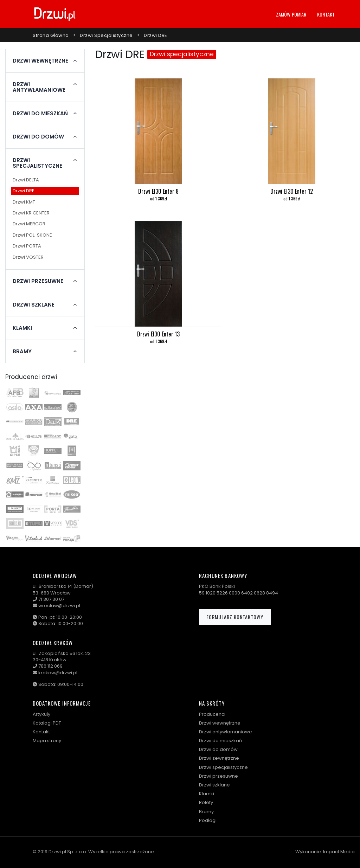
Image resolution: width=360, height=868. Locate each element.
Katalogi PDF (47, 723)
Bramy (206, 812)
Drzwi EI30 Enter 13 (158, 334)
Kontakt (326, 14)
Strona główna (51, 35)
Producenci (212, 714)
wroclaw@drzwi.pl (59, 606)
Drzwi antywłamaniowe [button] (39, 87)
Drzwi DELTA (26, 180)
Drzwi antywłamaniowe (226, 732)
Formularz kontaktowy (235, 617)
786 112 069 (50, 666)
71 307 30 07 (51, 599)
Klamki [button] (22, 328)
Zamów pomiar (291, 14)
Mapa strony (47, 741)
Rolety (206, 802)
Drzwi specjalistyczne (106, 35)
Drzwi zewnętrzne (219, 758)
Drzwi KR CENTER (31, 213)
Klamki (207, 794)
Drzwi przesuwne (218, 776)
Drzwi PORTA (27, 246)
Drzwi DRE (156, 35)
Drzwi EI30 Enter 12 (292, 191)
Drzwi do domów (218, 749)
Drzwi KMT (24, 202)
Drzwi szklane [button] (34, 305)
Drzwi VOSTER (28, 257)
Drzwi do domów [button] (38, 137)
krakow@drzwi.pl (58, 673)
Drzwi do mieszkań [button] (40, 114)
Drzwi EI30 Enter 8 (158, 191)
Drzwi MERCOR (29, 224)
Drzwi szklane (214, 785)
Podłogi (208, 820)
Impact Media (339, 852)
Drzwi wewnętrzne (220, 723)
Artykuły (41, 714)
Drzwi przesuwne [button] (38, 281)
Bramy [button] (22, 352)
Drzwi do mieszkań (220, 741)
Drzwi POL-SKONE (32, 235)
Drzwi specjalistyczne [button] (37, 163)
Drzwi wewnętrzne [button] (40, 61)
